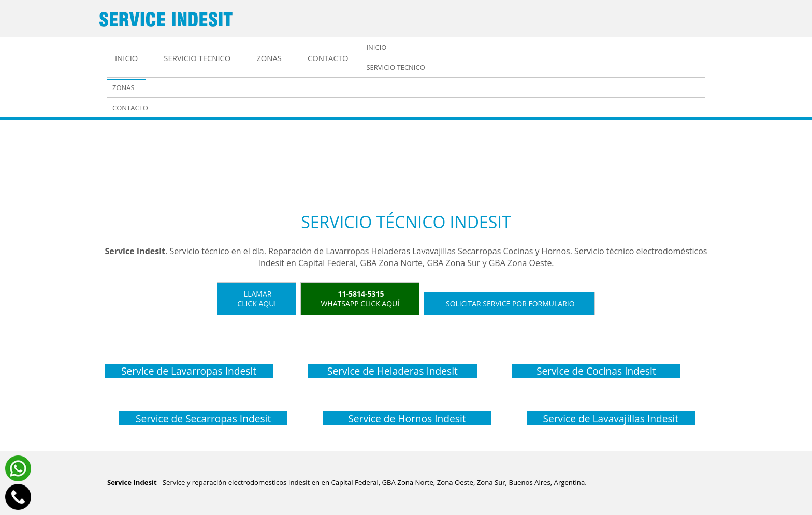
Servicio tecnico (197, 58)
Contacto (328, 58)
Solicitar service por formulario (509, 304)
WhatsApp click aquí (360, 299)
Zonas (269, 58)
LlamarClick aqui (257, 299)
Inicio (126, 58)
